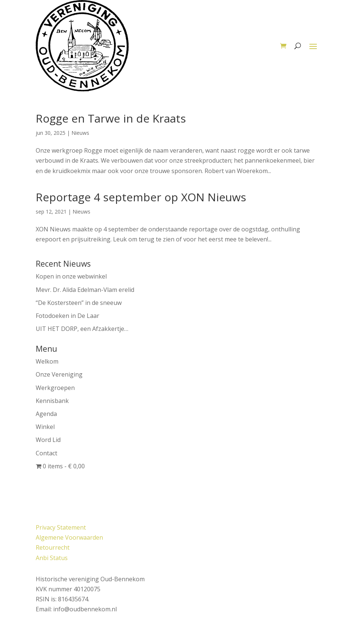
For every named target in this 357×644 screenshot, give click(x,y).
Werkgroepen (55, 388)
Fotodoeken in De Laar (67, 316)
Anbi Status (52, 558)
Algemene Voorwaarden (69, 537)
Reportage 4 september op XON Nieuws (141, 197)
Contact (46, 453)
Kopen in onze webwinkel (71, 276)
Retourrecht (53, 547)
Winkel (45, 427)
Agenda (46, 414)
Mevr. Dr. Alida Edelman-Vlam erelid (85, 290)
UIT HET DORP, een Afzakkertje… (82, 329)
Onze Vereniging (59, 374)
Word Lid (48, 440)
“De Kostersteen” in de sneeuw (79, 303)
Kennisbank (52, 401)
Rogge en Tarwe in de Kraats (111, 118)
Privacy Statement (61, 527)
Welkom (47, 361)
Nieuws (80, 133)
